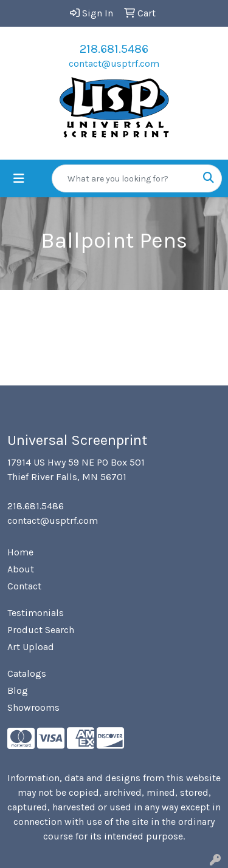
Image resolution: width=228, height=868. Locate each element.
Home (20, 552)
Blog (18, 690)
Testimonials (36, 613)
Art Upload (31, 647)
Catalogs (27, 673)
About (21, 569)
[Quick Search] (124, 178)
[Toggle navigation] (19, 179)
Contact (24, 586)
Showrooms (33, 707)
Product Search (41, 630)
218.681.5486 (114, 49)
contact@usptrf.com (114, 63)
